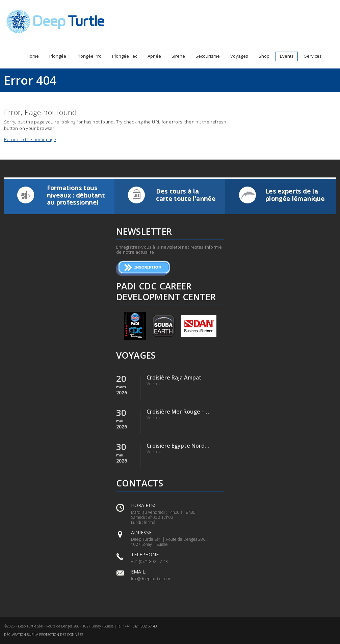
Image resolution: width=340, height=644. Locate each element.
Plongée (58, 56)
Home (33, 56)
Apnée (154, 56)
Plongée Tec (125, 56)
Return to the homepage (30, 139)
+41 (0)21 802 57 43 (141, 626)
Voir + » (154, 384)
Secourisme (208, 56)
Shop (264, 56)
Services (313, 56)
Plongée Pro (89, 56)
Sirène (178, 56)
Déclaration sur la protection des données (44, 635)
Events (287, 56)
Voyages (239, 56)
